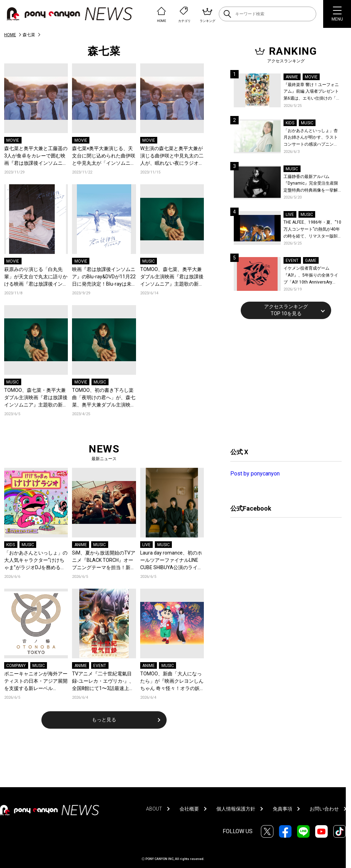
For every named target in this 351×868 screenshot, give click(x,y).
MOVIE (13, 140)
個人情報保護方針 (236, 809)
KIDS (11, 545)
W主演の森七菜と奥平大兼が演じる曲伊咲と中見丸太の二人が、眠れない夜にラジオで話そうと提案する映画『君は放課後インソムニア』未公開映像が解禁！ (172, 156)
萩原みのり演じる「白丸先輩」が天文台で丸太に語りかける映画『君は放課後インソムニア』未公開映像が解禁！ (36, 277)
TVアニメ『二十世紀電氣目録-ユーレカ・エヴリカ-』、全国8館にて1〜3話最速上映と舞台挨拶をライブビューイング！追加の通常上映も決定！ (104, 681)
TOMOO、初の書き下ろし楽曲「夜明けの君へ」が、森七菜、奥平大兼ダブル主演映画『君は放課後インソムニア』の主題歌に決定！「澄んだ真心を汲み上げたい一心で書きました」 (104, 398)
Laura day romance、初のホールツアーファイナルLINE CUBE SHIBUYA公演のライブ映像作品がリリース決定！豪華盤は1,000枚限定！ (172, 561)
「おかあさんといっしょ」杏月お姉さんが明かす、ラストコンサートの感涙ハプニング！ (311, 138)
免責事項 (282, 809)
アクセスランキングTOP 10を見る (286, 310)
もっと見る (104, 720)
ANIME (81, 545)
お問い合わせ (324, 809)
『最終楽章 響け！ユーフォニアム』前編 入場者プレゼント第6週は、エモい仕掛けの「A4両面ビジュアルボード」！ (312, 92)
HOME (10, 35)
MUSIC (149, 261)
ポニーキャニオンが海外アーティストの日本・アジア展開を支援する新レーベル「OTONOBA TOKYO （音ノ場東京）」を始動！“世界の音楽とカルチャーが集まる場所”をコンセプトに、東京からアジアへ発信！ (36, 681)
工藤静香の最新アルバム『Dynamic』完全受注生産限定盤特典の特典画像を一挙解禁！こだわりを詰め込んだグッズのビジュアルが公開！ (311, 184)
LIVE (146, 545)
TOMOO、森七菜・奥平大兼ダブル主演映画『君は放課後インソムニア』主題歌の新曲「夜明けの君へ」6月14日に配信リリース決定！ (36, 398)
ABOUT (154, 809)
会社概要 (189, 809)
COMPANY (16, 666)
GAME (311, 261)
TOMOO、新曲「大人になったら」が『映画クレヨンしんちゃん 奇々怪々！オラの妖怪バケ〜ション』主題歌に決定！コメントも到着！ (172, 681)
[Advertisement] (282, 382)
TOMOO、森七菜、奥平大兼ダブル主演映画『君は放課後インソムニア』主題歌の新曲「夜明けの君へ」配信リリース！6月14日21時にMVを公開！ (172, 277)
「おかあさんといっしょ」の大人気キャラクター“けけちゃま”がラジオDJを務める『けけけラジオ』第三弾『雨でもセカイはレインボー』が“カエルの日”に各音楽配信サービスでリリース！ (36, 561)
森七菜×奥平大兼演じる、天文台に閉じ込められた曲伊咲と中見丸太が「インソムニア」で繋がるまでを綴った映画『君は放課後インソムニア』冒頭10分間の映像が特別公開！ (104, 156)
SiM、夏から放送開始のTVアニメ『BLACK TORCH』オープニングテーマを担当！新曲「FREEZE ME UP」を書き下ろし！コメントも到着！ (104, 561)
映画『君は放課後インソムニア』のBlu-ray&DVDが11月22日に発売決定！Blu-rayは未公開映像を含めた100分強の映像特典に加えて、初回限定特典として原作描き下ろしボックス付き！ (104, 277)
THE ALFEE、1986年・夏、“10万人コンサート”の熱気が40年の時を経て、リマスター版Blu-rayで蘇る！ (312, 230)
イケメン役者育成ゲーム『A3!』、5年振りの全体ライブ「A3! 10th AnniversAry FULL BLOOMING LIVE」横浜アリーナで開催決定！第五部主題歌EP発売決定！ (312, 276)
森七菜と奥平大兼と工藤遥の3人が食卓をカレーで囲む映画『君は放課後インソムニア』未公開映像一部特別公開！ (36, 156)
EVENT (100, 666)
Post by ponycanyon (255, 474)
